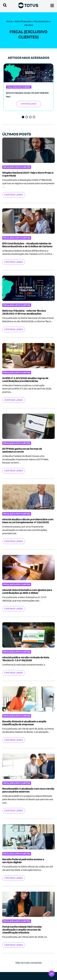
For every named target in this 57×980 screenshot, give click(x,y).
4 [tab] (34, 117)
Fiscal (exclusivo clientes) (19, 87)
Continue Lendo (29, 104)
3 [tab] (31, 117)
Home (9, 21)
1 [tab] (23, 117)
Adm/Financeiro (23, 21)
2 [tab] (27, 117)
